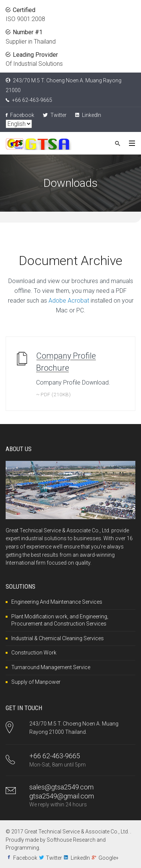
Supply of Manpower (36, 682)
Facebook (20, 115)
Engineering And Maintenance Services (57, 602)
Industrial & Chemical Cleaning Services (58, 638)
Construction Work (34, 653)
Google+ (109, 858)
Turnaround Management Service (51, 667)
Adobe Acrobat (69, 301)
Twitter (55, 115)
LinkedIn (88, 115)
